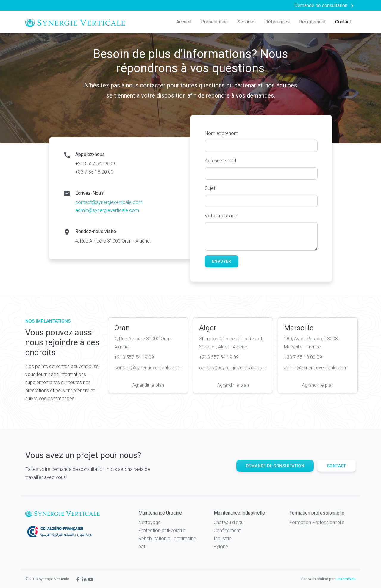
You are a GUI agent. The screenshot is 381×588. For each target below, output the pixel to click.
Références (277, 22)
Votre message (221, 216)
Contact (343, 22)
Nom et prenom (221, 133)
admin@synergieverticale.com (107, 210)
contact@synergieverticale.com (109, 202)
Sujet (210, 188)
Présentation (214, 22)
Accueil (184, 22)
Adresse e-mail (220, 161)
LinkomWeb (346, 579)
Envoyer (222, 261)
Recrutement (312, 22)
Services (246, 22)
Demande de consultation (275, 466)
